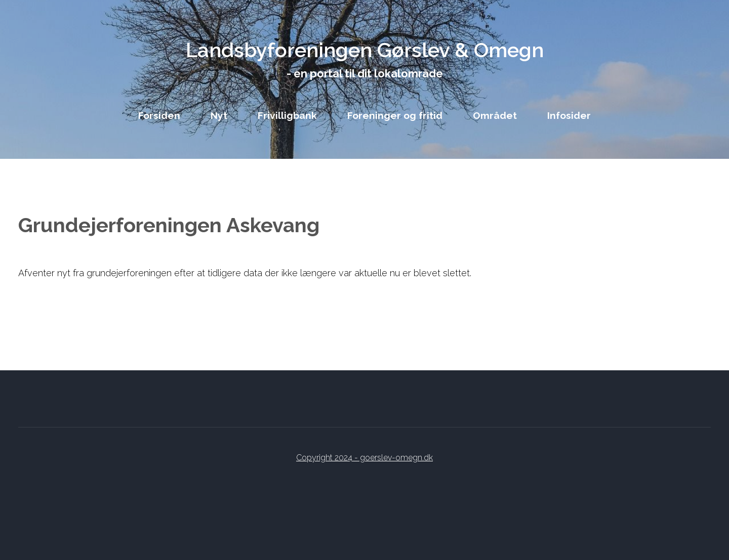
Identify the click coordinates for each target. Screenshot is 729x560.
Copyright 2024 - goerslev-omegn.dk (364, 458)
